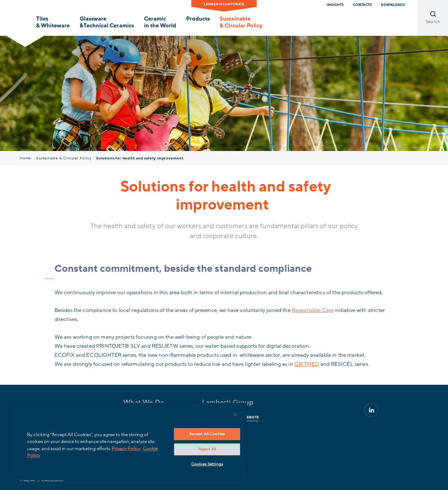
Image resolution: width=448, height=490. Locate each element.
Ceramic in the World (160, 22)
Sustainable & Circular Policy (241, 22)
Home (26, 158)
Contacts (362, 5)
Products (198, 19)
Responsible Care (313, 310)
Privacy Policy (126, 449)
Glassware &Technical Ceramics (107, 22)
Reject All (207, 449)
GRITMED (307, 364)
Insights (335, 5)
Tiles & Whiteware (53, 22)
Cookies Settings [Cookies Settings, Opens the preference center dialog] (207, 464)
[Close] (235, 415)
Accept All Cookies (207, 434)
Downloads (393, 5)
